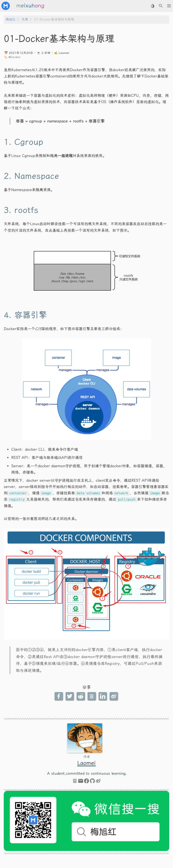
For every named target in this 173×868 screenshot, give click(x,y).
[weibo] (98, 782)
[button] (169, 6)
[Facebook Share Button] (59, 696)
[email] (81, 782)
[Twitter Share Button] (70, 696)
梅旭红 (11, 19)
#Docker (14, 57)
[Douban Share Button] (92, 696)
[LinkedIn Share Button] (103, 696)
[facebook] (86, 782)
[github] (92, 782)
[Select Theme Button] (153, 6)
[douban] (75, 782)
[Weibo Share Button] (114, 696)
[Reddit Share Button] (81, 696)
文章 (25, 19)
